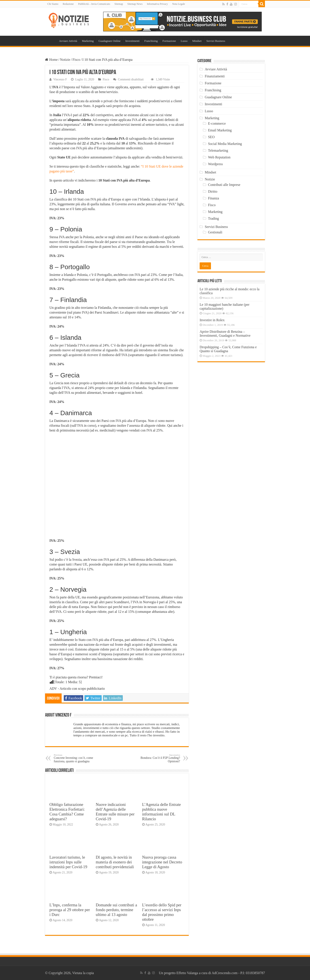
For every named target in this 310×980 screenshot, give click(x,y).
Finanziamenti (215, 76)
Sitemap (119, 4)
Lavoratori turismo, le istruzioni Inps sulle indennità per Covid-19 (68, 862)
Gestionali (215, 232)
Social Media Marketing (225, 144)
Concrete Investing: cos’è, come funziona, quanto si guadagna (76, 758)
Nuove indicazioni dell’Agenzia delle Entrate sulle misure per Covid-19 (115, 812)
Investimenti (132, 41)
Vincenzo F (60, 79)
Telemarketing (218, 150)
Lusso (184, 41)
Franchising (151, 41)
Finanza (213, 198)
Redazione (68, 4)
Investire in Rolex (212, 320)
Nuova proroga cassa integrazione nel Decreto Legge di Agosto (162, 862)
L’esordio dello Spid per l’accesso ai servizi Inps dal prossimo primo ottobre (162, 912)
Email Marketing (220, 130)
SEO (211, 137)
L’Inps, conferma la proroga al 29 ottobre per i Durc (70, 910)
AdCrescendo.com (225, 973)
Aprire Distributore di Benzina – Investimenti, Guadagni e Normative (225, 334)
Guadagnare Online (109, 41)
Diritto (213, 191)
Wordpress (215, 164)
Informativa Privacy (157, 4)
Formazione (169, 41)
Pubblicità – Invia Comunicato (94, 4)
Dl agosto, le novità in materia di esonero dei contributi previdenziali (115, 862)
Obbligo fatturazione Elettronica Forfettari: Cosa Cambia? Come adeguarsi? (67, 812)
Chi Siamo (53, 4)
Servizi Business (216, 41)
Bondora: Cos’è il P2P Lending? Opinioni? (158, 758)
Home (51, 40)
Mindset (197, 41)
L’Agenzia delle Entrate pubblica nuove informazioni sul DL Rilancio (162, 812)
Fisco (76, 60)
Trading (213, 218)
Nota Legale (179, 4)
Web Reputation (219, 157)
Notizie (65, 60)
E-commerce (217, 123)
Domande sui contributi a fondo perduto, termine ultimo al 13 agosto (116, 910)
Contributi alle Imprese (224, 185)
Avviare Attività (68, 41)
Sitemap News (135, 4)
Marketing (88, 41)
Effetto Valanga (187, 973)
